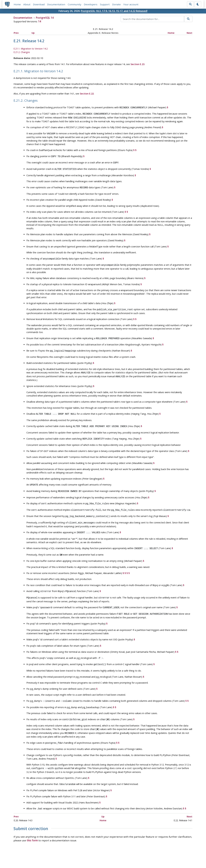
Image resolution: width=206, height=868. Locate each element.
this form (32, 827)
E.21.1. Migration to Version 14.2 (31, 49)
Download (39, 4)
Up (33, 33)
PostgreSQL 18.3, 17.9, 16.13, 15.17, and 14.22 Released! (114, 11)
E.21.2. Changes (22, 52)
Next (190, 33)
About (27, 4)
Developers (91, 4)
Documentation (56, 4)
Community (75, 4)
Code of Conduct (90, 856)
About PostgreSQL (114, 856)
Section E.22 (87, 94)
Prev (16, 33)
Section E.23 (137, 64)
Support (105, 4)
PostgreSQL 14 (45, 18)
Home (17, 4)
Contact (133, 856)
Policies (73, 856)
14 (40, 22)
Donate (117, 4)
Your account (131, 4)
